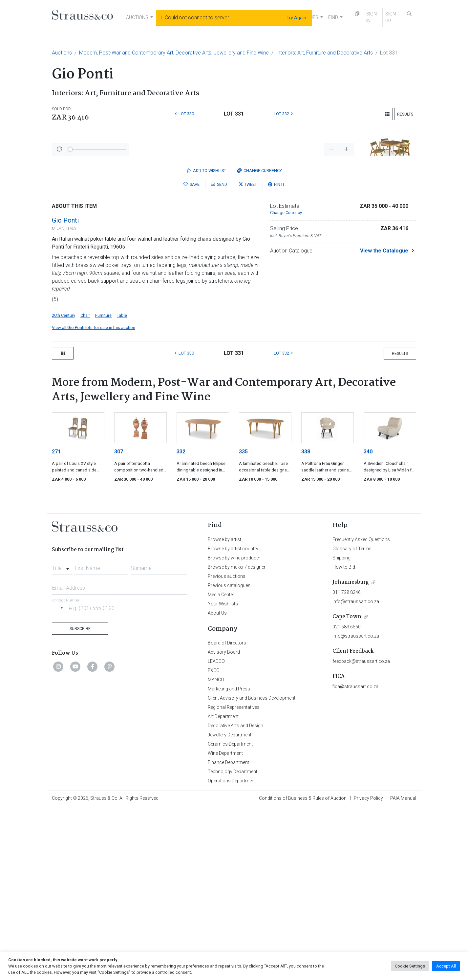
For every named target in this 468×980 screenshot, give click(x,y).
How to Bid (344, 739)
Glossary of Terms (352, 721)
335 (243, 624)
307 (119, 624)
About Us (217, 785)
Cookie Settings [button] (410, 966)
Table (122, 487)
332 (181, 624)
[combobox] (62, 738)
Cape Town (347, 789)
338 (306, 624)
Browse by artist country (233, 721)
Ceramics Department (230, 916)
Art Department (223, 888)
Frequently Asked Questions (361, 711)
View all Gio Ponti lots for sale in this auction (94, 500)
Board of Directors (227, 815)
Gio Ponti (65, 392)
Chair (85, 487)
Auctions (62, 53)
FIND (333, 17)
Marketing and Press (229, 861)
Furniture (103, 487)
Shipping (341, 730)
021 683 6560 (347, 799)
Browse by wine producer (234, 730)
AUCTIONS (137, 17)
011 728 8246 (347, 764)
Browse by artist (224, 711)
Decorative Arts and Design (235, 898)
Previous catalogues (229, 757)
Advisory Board (224, 824)
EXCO (214, 842)
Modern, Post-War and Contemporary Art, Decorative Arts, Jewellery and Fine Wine (174, 53)
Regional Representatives (234, 879)
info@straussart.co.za (356, 773)
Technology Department (233, 944)
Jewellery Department (230, 907)
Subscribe (80, 801)
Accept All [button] (446, 966)
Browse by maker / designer (237, 739)
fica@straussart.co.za (355, 859)
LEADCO (216, 833)
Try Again (296, 18)
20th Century (64, 487)
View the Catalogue (384, 423)
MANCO (216, 852)
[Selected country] (58, 780)
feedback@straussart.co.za (361, 833)
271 (56, 624)
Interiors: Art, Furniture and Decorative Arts (324, 53)
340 (368, 624)
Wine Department (225, 925)
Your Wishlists (223, 776)
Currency (260, 343)
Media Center (221, 767)
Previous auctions (227, 748)
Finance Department (228, 934)
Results (405, 114)
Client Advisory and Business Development (252, 870)
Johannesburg (351, 754)
